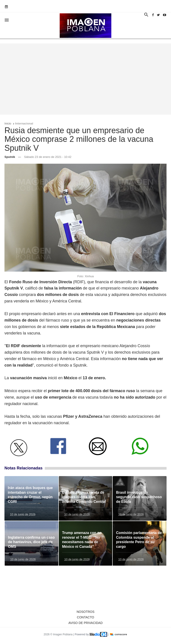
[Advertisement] (85, 79)
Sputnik (10, 157)
